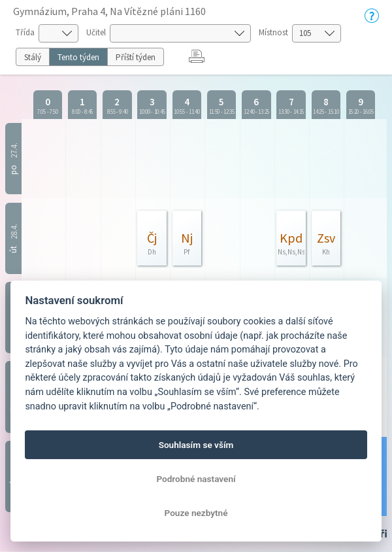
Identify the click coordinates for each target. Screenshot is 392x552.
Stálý (33, 57)
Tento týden (78, 57)
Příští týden (136, 57)
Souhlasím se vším (196, 445)
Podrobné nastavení (196, 479)
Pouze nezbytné (196, 513)
